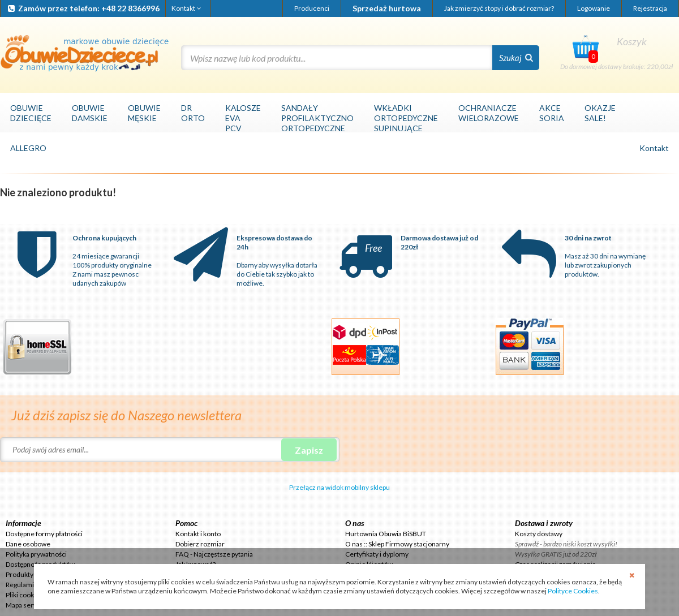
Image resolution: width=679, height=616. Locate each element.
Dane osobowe (28, 544)
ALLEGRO (28, 148)
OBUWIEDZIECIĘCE (31, 113)
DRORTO (193, 113)
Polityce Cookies (573, 591)
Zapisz (309, 450)
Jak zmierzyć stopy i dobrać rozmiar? (499, 8)
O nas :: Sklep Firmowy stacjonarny (397, 544)
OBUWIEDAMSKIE (90, 113)
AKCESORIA (552, 113)
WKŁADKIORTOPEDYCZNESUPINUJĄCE (406, 118)
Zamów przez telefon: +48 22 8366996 (83, 8)
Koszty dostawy (539, 534)
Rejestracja (650, 8)
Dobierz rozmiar (200, 544)
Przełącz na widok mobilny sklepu (339, 487)
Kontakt (187, 8)
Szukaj (516, 58)
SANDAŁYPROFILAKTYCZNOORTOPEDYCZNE (317, 118)
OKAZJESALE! (600, 113)
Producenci (312, 8)
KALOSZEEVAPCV (243, 118)
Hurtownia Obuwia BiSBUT (386, 534)
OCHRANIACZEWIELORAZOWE (489, 113)
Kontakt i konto (198, 534)
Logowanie (594, 8)
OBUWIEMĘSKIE (144, 113)
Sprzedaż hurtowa (387, 8)
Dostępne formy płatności (44, 534)
